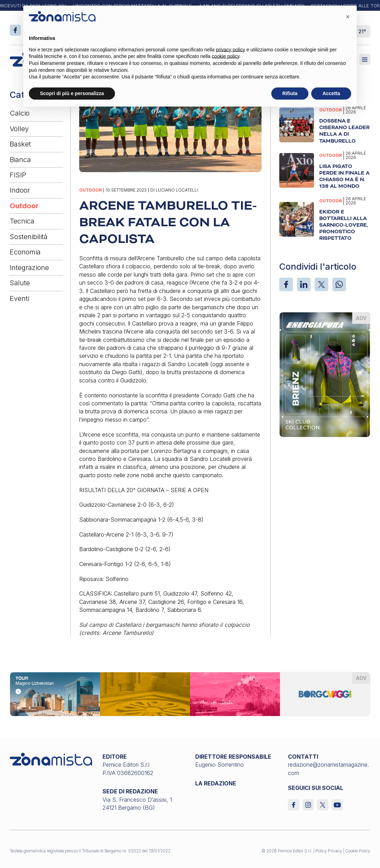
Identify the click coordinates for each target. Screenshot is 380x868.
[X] (321, 284)
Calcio (20, 113)
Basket (20, 144)
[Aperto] (365, 59)
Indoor (20, 190)
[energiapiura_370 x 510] (325, 374)
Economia (25, 252)
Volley (19, 129)
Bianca (20, 160)
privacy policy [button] (231, 50)
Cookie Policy (358, 851)
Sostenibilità (29, 237)
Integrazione (29, 268)
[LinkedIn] (304, 284)
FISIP (18, 175)
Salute (20, 283)
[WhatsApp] (339, 284)
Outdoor (24, 206)
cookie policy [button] (226, 56)
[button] (348, 17)
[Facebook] (286, 284)
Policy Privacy (329, 851)
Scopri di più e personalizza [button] (72, 93)
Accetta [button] (331, 93)
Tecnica (22, 221)
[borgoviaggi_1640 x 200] (190, 693)
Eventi (19, 298)
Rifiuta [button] (290, 93)
